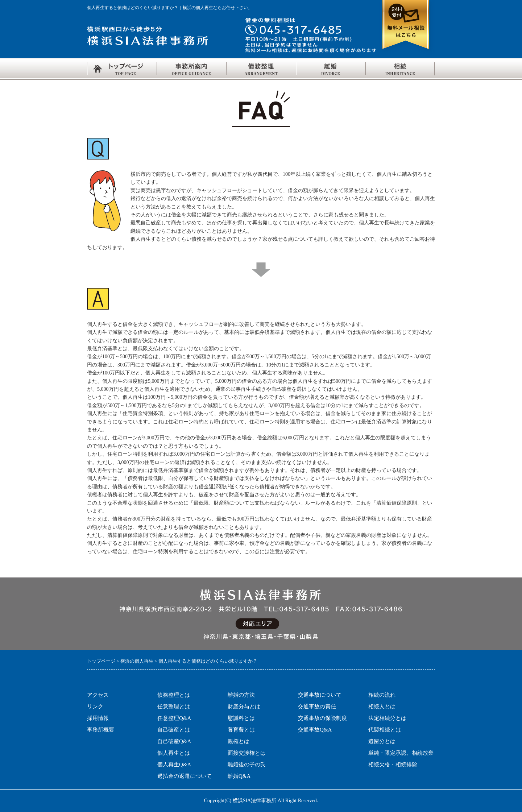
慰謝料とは (241, 718)
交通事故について (320, 695)
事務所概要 (101, 730)
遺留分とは (382, 741)
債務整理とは (174, 695)
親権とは (239, 741)
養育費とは (241, 730)
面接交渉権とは (247, 753)
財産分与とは (244, 707)
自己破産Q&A (174, 741)
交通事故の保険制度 (322, 718)
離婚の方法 (241, 695)
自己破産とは (174, 730)
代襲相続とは (385, 730)
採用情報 (98, 718)
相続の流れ (382, 695)
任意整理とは (174, 707)
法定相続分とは (387, 718)
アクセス (98, 695)
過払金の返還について (185, 776)
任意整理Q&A (174, 718)
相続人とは (382, 707)
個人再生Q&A (174, 765)
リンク (95, 707)
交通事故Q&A (315, 730)
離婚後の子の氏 (247, 765)
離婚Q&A (239, 776)
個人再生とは (174, 753)
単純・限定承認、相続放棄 (401, 753)
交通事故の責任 (317, 707)
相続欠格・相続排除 (393, 765)
